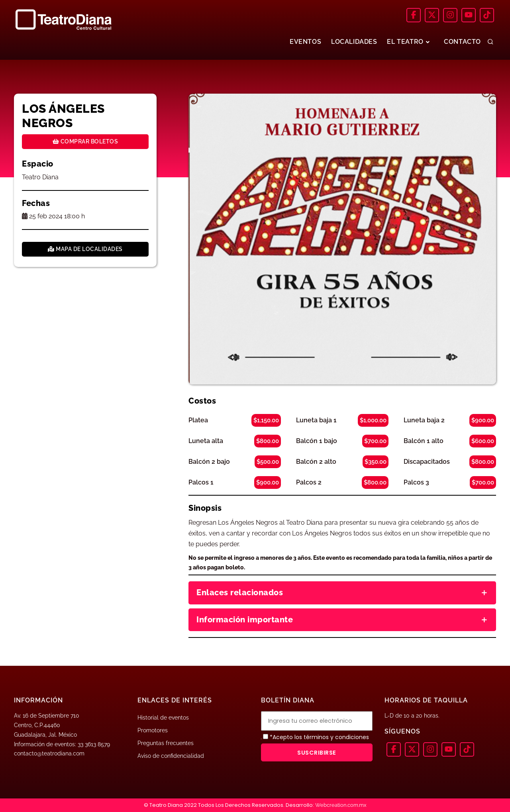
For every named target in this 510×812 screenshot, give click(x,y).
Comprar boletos (85, 141)
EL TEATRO (406, 42)
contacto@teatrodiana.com (49, 753)
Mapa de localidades (85, 249)
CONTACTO (462, 42)
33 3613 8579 (94, 744)
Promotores (153, 730)
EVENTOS (298, 42)
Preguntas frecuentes (166, 743)
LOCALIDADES (349, 42)
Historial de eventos (163, 718)
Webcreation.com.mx (341, 805)
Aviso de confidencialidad (171, 756)
